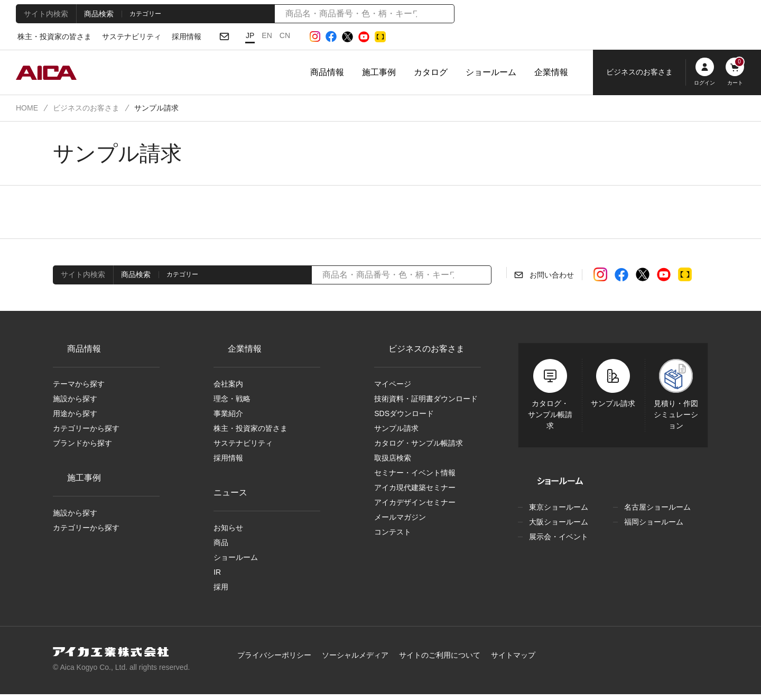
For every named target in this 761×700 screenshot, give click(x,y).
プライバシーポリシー (278, 661)
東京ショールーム (556, 508)
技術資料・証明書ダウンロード (422, 400)
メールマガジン (398, 522)
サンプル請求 (395, 430)
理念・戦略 (230, 400)
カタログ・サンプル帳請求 (414, 446)
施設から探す (74, 400)
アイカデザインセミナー (411, 507)
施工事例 (379, 72)
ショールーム (491, 72)
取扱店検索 (393, 461)
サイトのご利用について (429, 661)
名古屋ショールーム (655, 508)
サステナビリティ (122, 37)
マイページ (392, 384)
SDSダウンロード (401, 415)
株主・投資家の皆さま (52, 37)
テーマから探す (77, 384)
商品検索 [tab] (96, 13)
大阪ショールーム (556, 522)
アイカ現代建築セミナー (412, 492)
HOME (26, 108)
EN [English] (254, 35)
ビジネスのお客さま (83, 108)
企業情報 (551, 72)
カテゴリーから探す (84, 430)
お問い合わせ (551, 275)
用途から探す (74, 415)
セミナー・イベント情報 (410, 476)
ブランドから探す (79, 446)
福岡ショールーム (652, 522)
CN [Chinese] (271, 35)
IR (217, 577)
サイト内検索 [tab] (44, 13)
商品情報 (327, 72)
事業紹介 (228, 415)
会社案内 (228, 384)
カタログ (431, 72)
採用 (221, 593)
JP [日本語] (238, 35)
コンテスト (391, 538)
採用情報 (174, 37)
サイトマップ (496, 661)
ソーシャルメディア (352, 661)
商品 (221, 547)
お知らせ (227, 531)
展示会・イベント (555, 537)
